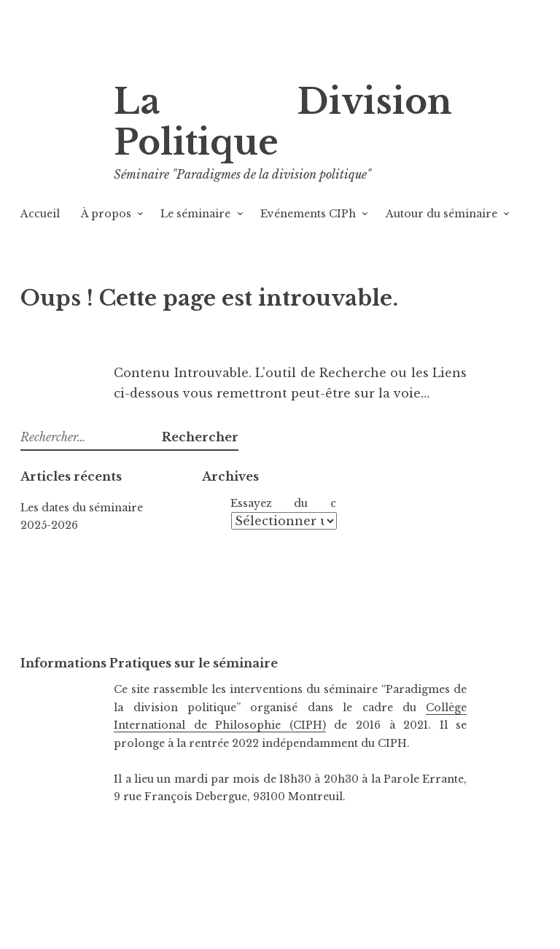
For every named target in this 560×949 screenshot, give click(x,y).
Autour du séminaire (442, 214)
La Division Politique (283, 122)
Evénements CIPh (308, 214)
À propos (106, 214)
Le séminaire (195, 214)
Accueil (40, 214)
